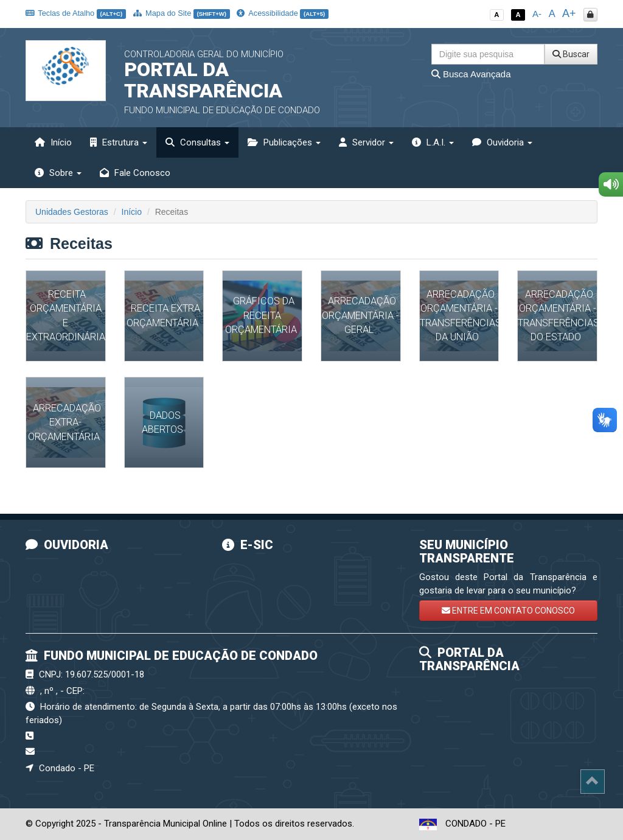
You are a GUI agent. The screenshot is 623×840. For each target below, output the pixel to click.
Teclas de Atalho (76, 13)
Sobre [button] (58, 173)
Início (53, 142)
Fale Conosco (135, 173)
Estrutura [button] (119, 142)
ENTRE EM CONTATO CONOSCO (508, 611)
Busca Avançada (471, 74)
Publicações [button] (284, 142)
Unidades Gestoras (72, 212)
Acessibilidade (282, 13)
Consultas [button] (197, 142)
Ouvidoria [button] (502, 142)
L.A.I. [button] (433, 142)
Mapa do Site (182, 13)
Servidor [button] (366, 142)
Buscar (571, 54)
